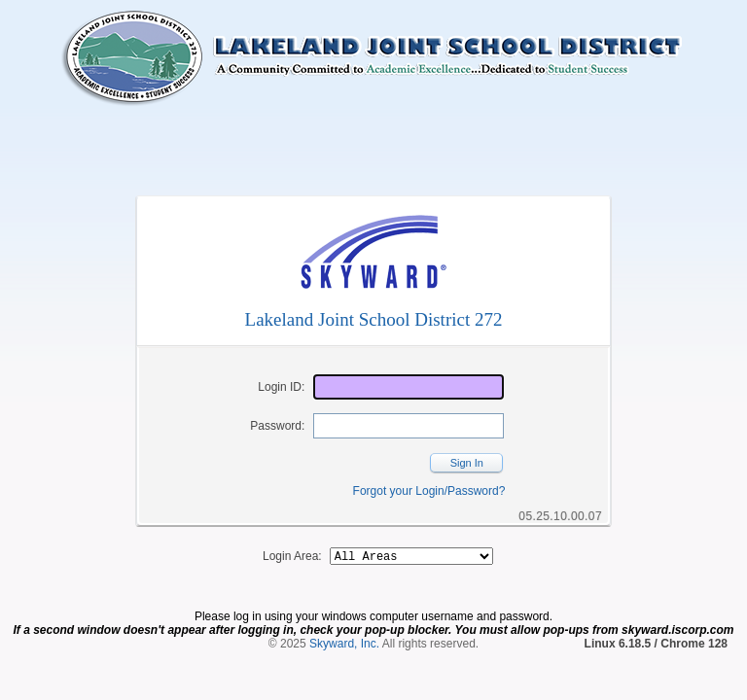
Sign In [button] (467, 463)
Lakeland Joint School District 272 (374, 319)
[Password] (409, 426)
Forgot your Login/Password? (429, 491)
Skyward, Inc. (344, 647)
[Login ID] (409, 387)
